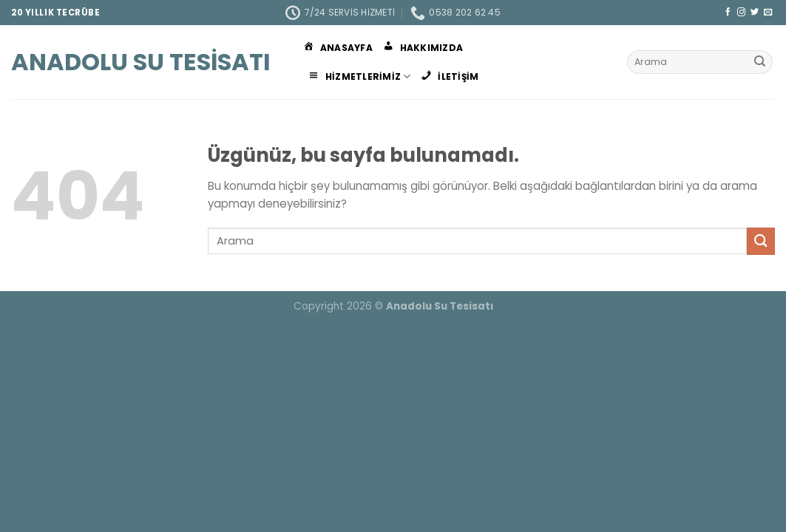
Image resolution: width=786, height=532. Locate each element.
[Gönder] (760, 62)
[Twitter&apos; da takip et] (755, 13)
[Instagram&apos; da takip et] (741, 13)
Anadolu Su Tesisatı (141, 62)
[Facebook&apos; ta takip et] (728, 13)
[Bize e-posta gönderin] (768, 13)
